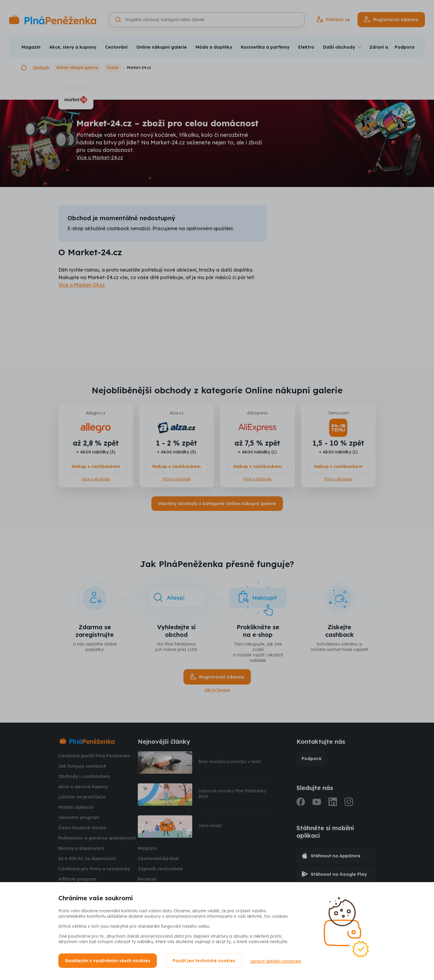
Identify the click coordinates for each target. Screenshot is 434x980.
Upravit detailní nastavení (277, 961)
